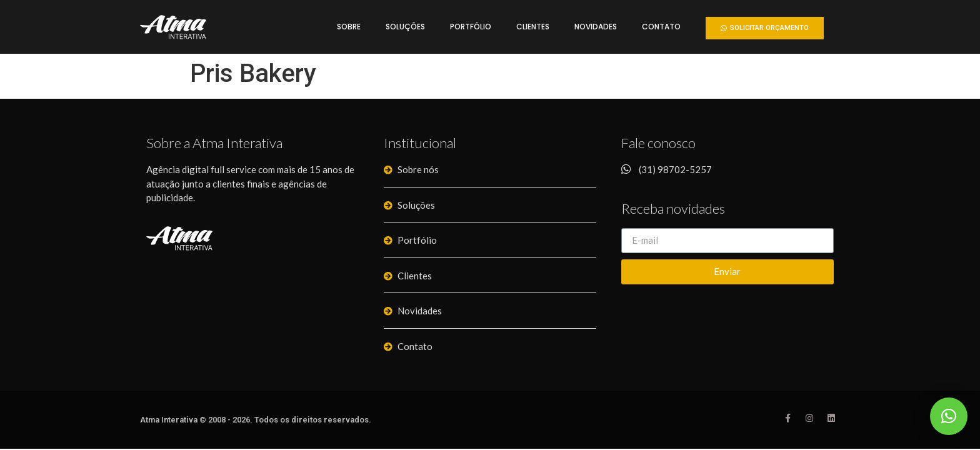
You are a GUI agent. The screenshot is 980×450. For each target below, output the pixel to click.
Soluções (405, 27)
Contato (661, 27)
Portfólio (471, 27)
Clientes (533, 27)
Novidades (596, 27)
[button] (765, 28)
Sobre (349, 27)
